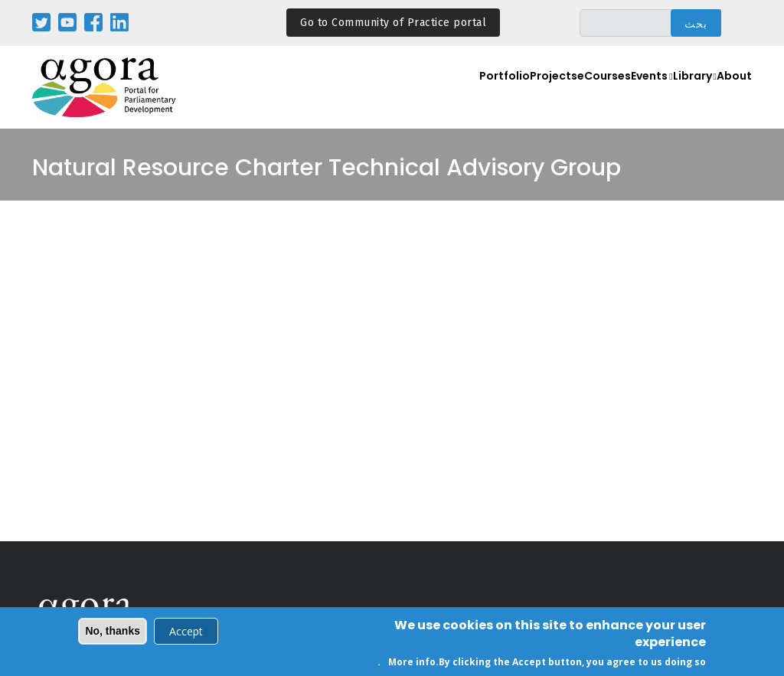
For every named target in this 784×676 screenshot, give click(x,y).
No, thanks (113, 632)
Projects (503, 96)
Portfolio (446, 96)
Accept (186, 633)
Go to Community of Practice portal (393, 23)
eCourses (563, 96)
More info (412, 663)
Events (621, 96)
